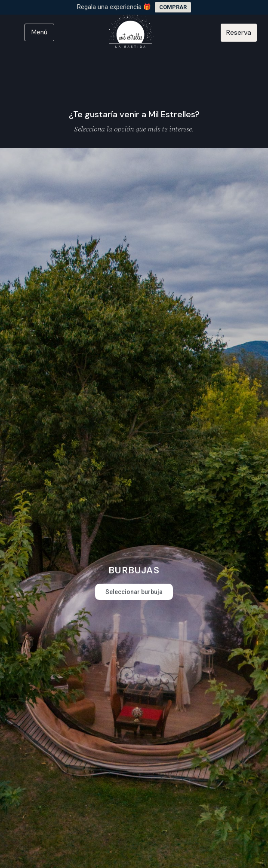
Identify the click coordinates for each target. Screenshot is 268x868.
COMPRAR (173, 7)
